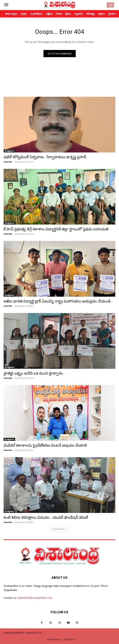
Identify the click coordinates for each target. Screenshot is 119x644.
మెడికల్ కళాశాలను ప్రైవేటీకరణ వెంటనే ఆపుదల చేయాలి (45, 445)
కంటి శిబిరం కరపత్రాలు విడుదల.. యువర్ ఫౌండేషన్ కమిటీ (46, 517)
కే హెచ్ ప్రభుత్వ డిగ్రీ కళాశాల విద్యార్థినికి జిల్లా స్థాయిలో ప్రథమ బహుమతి (56, 229)
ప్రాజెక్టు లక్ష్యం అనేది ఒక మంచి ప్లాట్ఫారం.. (34, 373)
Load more (60, 529)
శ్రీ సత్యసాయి (9, 151)
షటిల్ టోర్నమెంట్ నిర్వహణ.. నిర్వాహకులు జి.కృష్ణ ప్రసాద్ (45, 157)
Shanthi (8, 162)
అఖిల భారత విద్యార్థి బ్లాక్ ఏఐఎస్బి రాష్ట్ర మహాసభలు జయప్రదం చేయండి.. (58, 301)
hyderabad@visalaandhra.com (35, 598)
